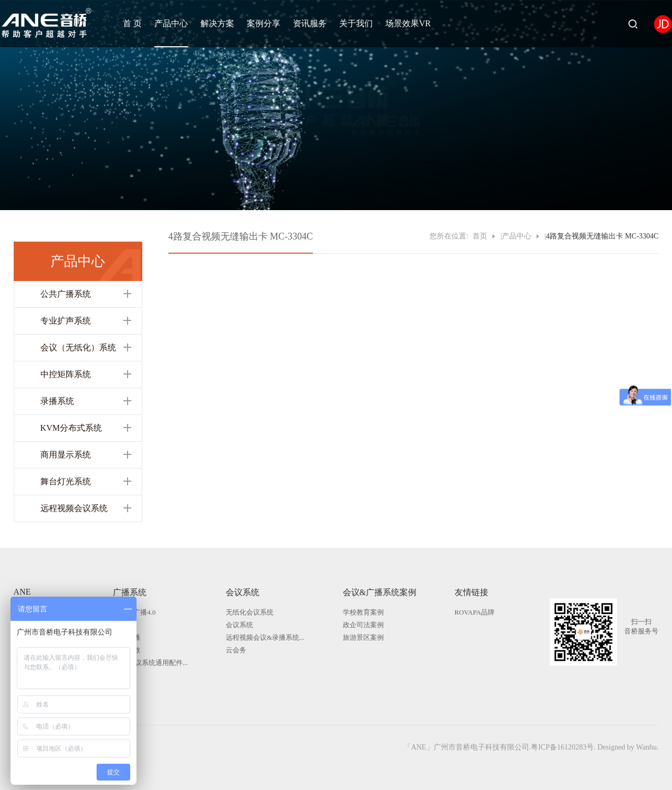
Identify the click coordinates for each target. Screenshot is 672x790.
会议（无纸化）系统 (78, 347)
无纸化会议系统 (250, 612)
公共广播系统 (66, 294)
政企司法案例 (363, 625)
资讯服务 (310, 23)
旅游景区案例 (363, 637)
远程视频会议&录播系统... (265, 637)
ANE (22, 592)
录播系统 (57, 401)
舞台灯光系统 (66, 481)
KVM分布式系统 (71, 428)
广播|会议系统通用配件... (150, 663)
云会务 (236, 650)
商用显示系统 (66, 455)
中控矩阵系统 (66, 374)
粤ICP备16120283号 (562, 747)
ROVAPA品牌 (475, 612)
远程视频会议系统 (74, 508)
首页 (480, 236)
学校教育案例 (363, 612)
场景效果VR (408, 23)
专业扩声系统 (66, 321)
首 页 (132, 23)
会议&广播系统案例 (380, 592)
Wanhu (647, 747)
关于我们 (356, 23)
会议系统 (243, 592)
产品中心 (171, 23)
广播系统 (130, 592)
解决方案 (217, 23)
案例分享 (264, 23)
